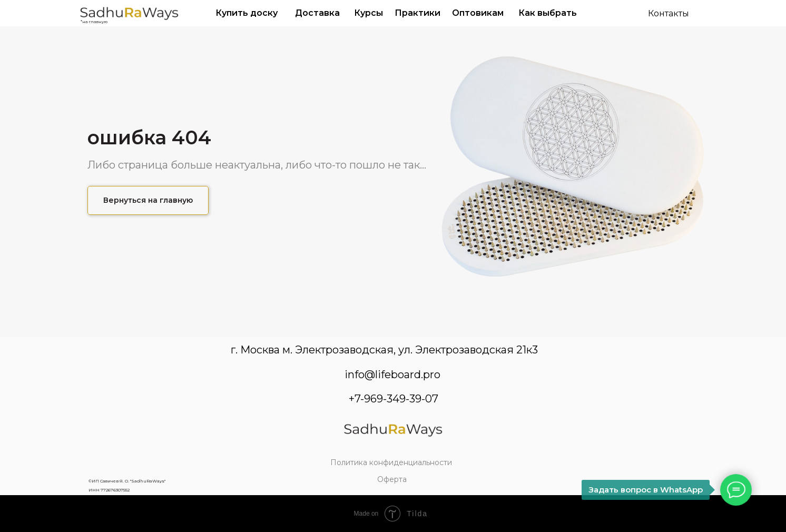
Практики (417, 13)
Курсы (369, 13)
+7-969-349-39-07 (394, 399)
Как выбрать (548, 13)
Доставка (317, 13)
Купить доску (247, 13)
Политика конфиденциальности (391, 462)
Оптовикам (478, 13)
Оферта (392, 479)
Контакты (669, 13)
